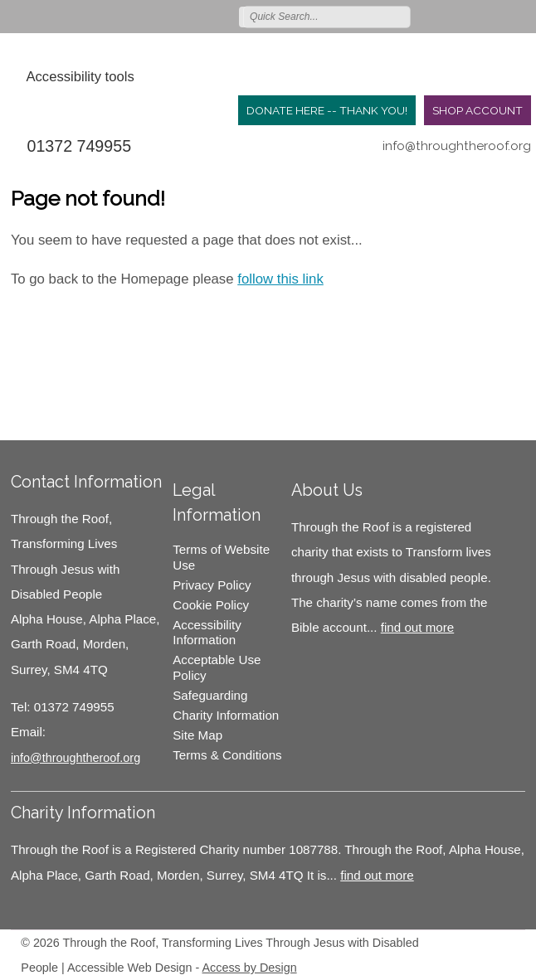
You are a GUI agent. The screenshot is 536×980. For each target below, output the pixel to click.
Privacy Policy (212, 585)
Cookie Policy (211, 605)
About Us (327, 490)
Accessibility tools (80, 77)
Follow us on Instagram (497, 16)
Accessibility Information (207, 632)
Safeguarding (210, 695)
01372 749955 (79, 146)
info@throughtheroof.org (457, 146)
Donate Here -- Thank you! (327, 110)
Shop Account (478, 110)
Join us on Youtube (521, 16)
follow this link (280, 279)
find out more (417, 627)
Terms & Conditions (227, 755)
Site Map (197, 735)
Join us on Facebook (473, 16)
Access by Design (250, 968)
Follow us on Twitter (449, 16)
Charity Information (226, 715)
